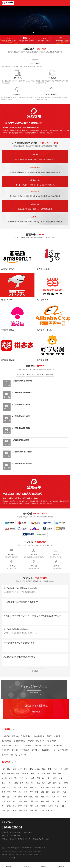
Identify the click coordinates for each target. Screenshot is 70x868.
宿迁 (38, 783)
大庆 (11, 778)
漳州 (48, 787)
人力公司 (23, 755)
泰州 (33, 783)
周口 (42, 797)
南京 (33, 778)
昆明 (20, 811)
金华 (9, 787)
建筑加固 (47, 745)
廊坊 (66, 769)
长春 (54, 774)
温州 (55, 783)
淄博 (3, 792)
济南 (59, 787)
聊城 (64, 792)
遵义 (14, 811)
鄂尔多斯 (25, 774)
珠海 (42, 801)
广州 (31, 801)
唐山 (44, 769)
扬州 (22, 783)
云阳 (57, 806)
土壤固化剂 (46, 750)
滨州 (3, 797)
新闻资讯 (44, 865)
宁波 (49, 783)
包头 (18, 774)
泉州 (42, 787)
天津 (20, 769)
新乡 (26, 797)
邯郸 (49, 769)
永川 (62, 806)
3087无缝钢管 (63, 750)
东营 (14, 792)
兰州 (42, 811)
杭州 (44, 783)
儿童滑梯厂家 (57, 745)
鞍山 (49, 774)
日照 (48, 792)
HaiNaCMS (13, 858)
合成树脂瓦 (28, 745)
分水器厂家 (6, 736)
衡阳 (9, 801)
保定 (55, 769)
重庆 (9, 769)
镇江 (27, 783)
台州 (14, 787)
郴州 (26, 801)
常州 (49, 778)
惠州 (3, 806)
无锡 (38, 778)
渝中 (37, 806)
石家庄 (37, 769)
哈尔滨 (4, 778)
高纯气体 (31, 741)
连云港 (4, 783)
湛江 (59, 801)
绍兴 (3, 787)
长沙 (64, 797)
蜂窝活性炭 (35, 750)
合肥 (20, 787)
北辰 (31, 769)
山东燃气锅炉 (7, 741)
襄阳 (59, 797)
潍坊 (26, 792)
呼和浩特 (11, 774)
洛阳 (20, 797)
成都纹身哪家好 (19, 741)
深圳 (37, 801)
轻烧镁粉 (15, 750)
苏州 (55, 778)
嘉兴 (61, 783)
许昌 (31, 797)
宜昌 (53, 797)
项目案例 (26, 865)
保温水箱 (15, 736)
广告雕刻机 (25, 750)
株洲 (3, 801)
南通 (61, 778)
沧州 (61, 769)
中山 (43, 774)
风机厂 (49, 736)
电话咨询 (61, 865)
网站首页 (9, 865)
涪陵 (31, 806)
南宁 (20, 806)
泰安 (37, 792)
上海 (14, 769)
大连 (38, 774)
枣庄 (9, 792)
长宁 (27, 778)
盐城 (16, 783)
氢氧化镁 (38, 745)
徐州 (44, 778)
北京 (3, 769)
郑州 (14, 797)
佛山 (48, 801)
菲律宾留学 (6, 750)
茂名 (64, 801)
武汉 (48, 797)
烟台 (20, 792)
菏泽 (9, 797)
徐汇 (22, 778)
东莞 (9, 806)
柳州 (26, 806)
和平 (26, 769)
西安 (60, 774)
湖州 (66, 783)
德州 (59, 792)
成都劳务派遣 (7, 745)
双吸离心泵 (18, 745)
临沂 (53, 792)
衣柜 (54, 750)
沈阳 (32, 774)
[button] (33, 33)
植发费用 (57, 736)
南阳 (37, 797)
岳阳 (14, 801)
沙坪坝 (50, 806)
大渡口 (43, 806)
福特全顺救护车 (39, 736)
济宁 (31, 792)
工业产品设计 (26, 736)
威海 (42, 792)
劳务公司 (14, 755)
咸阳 (31, 811)
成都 (3, 811)
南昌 (53, 787)
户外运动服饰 (51, 741)
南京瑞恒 (5, 755)
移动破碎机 (40, 741)
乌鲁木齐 (49, 811)
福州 (31, 787)
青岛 (64, 787)
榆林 (37, 811)
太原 (3, 774)
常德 (20, 801)
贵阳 (9, 811)
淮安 (11, 783)
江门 (53, 801)
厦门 (37, 787)
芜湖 (26, 787)
